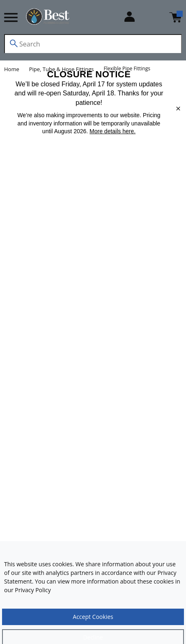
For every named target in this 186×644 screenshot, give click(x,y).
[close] (178, 109)
